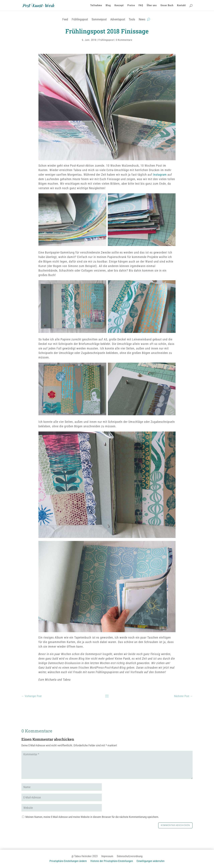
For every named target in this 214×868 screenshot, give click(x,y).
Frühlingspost (80, 19)
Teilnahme (96, 6)
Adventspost (118, 19)
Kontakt (181, 6)
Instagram (160, 175)
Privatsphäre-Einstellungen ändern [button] (68, 861)
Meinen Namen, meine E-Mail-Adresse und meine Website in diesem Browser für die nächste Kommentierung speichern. (92, 817)
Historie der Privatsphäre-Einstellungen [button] (112, 861)
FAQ (141, 6)
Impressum (107, 856)
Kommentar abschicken (175, 825)
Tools (132, 19)
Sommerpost (99, 19)
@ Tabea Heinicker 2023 (85, 856)
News (142, 19)
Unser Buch (167, 6)
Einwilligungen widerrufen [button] (151, 861)
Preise (131, 6)
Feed (65, 19)
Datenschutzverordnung (130, 856)
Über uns (152, 6)
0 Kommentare (124, 40)
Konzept (119, 6)
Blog (108, 6)
